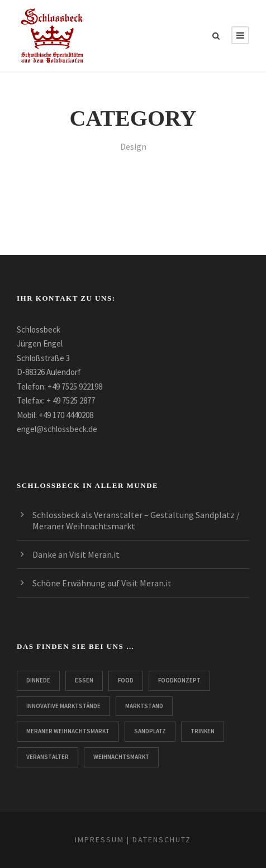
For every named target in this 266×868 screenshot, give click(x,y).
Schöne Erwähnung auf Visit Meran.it (102, 583)
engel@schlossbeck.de (57, 429)
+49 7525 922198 (75, 386)
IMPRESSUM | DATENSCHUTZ (133, 839)
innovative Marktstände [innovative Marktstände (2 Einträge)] (63, 706)
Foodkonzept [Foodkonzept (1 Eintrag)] (179, 680)
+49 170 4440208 (66, 415)
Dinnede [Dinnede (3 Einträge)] (38, 680)
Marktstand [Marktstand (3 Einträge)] (144, 706)
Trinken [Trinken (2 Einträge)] (203, 731)
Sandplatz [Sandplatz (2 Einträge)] (150, 731)
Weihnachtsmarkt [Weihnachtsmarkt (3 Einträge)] (121, 757)
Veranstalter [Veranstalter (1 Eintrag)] (47, 757)
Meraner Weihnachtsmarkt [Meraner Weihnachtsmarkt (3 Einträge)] (68, 731)
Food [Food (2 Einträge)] (126, 680)
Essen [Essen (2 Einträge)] (84, 680)
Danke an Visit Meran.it (76, 554)
